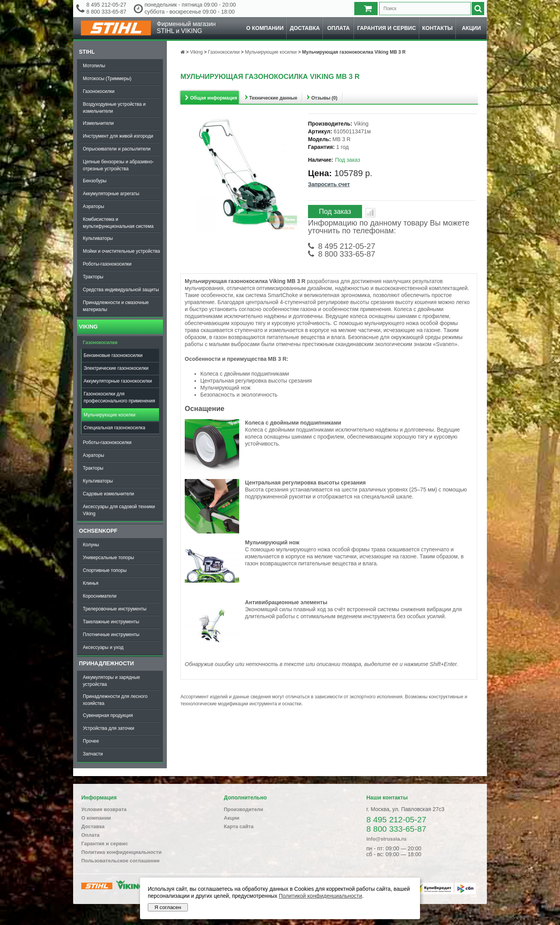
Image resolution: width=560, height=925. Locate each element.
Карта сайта (239, 826)
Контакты (437, 28)
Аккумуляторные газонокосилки (118, 381)
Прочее (91, 741)
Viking (88, 327)
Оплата (338, 28)
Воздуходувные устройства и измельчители (114, 108)
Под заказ (335, 212)
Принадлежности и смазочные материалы (116, 306)
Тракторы (93, 277)
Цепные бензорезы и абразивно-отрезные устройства (118, 165)
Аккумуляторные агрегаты (111, 194)
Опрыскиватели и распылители (117, 149)
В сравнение (370, 213)
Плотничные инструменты (111, 635)
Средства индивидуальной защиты (121, 290)
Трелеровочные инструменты (115, 609)
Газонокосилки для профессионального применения (119, 397)
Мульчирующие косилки (109, 415)
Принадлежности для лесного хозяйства (115, 700)
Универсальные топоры (108, 558)
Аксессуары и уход (103, 647)
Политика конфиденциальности (121, 852)
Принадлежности (106, 663)
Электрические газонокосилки (116, 368)
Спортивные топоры (105, 570)
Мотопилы (94, 66)
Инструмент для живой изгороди (118, 136)
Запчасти (93, 754)
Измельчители (98, 123)
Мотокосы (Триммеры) (107, 79)
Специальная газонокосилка (114, 428)
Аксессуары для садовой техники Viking (119, 510)
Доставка (305, 28)
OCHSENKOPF (98, 531)
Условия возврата (104, 809)
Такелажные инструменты (111, 622)
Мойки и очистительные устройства (121, 251)
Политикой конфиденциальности (320, 896)
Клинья (91, 583)
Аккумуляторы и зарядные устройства (111, 681)
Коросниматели (100, 596)
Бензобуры (95, 181)
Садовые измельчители (108, 494)
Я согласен (168, 907)
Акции (471, 28)
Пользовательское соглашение (120, 861)
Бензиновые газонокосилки (113, 355)
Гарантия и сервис (386, 28)
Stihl (87, 52)
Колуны (91, 545)
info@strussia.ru (386, 839)
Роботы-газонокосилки (107, 264)
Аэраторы (94, 206)
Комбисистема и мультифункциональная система (118, 223)
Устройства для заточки (108, 728)
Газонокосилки (99, 91)
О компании (265, 28)
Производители (244, 809)
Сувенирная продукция (108, 715)
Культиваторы (98, 238)
